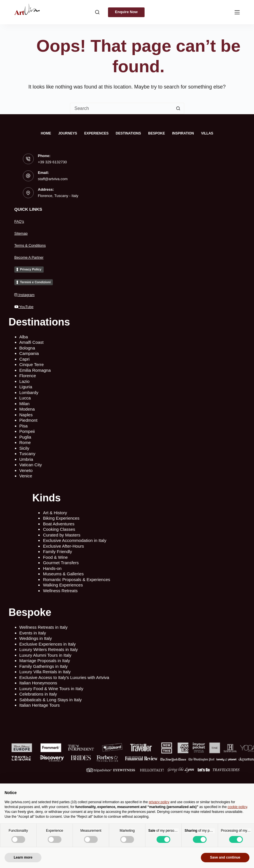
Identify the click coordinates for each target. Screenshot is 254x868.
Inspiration (183, 133)
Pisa (24, 426)
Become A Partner (32, 257)
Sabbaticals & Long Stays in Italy (51, 700)
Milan (25, 404)
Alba (24, 337)
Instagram (26, 295)
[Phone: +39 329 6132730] (28, 159)
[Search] (93, 12)
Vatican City (31, 465)
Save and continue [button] (225, 857)
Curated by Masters (62, 535)
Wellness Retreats (60, 591)
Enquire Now (126, 12)
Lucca (25, 398)
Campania (29, 353)
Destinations (128, 133)
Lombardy (29, 392)
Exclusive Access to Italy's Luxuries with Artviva (64, 677)
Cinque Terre (32, 364)
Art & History (55, 513)
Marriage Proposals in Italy (45, 661)
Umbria (26, 459)
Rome (25, 442)
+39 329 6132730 (53, 162)
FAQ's (20, 221)
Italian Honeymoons (38, 683)
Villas (207, 133)
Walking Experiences (63, 585)
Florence (28, 376)
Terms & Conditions (33, 245)
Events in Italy (33, 633)
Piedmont (28, 420)
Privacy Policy (31, 269)
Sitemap (22, 233)
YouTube (26, 307)
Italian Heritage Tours (40, 705)
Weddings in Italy (36, 638)
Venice (26, 476)
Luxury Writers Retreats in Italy (49, 649)
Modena (27, 409)
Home (46, 133)
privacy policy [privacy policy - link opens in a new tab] (159, 802)
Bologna (27, 348)
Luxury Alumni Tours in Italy (45, 655)
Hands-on (52, 568)
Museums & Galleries (63, 574)
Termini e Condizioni (35, 282)
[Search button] (178, 108)
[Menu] (237, 12)
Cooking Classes (59, 529)
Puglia (25, 437)
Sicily (24, 448)
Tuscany (27, 454)
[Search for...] (121, 108)
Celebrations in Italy (38, 694)
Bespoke (157, 133)
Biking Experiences (61, 518)
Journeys (68, 133)
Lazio (25, 381)
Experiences (96, 133)
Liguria (26, 387)
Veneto (26, 470)
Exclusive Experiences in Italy (48, 644)
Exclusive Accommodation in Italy (75, 540)
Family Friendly (57, 551)
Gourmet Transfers (61, 563)
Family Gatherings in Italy (44, 666)
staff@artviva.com (53, 179)
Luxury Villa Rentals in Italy (45, 672)
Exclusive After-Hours (63, 546)
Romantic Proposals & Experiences (76, 579)
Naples (26, 415)
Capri (25, 359)
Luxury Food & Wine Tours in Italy (51, 689)
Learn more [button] (23, 857)
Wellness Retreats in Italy (44, 627)
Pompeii (27, 431)
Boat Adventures (59, 524)
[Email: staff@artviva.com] (28, 176)
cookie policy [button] (237, 807)
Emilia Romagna (35, 370)
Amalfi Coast (32, 342)
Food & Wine (55, 557)
